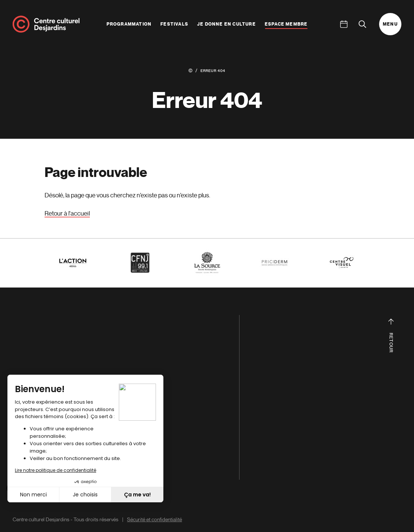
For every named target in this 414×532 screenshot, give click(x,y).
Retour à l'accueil (67, 214)
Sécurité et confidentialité (154, 520)
